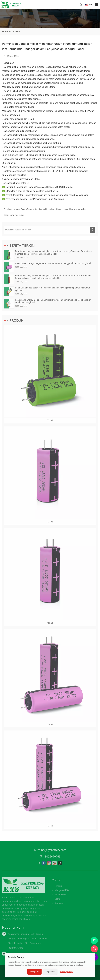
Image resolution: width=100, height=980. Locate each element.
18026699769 (52, 858)
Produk (58, 887)
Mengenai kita (62, 892)
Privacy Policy (66, 972)
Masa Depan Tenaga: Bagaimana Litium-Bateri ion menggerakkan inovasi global (51, 210)
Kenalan (59, 904)
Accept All (35, 972)
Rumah (8, 31)
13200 (50, 422)
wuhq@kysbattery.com (52, 851)
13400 (50, 726)
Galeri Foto (60, 896)
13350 (50, 624)
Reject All (50, 972)
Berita (18, 31)
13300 (50, 523)
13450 (50, 827)
